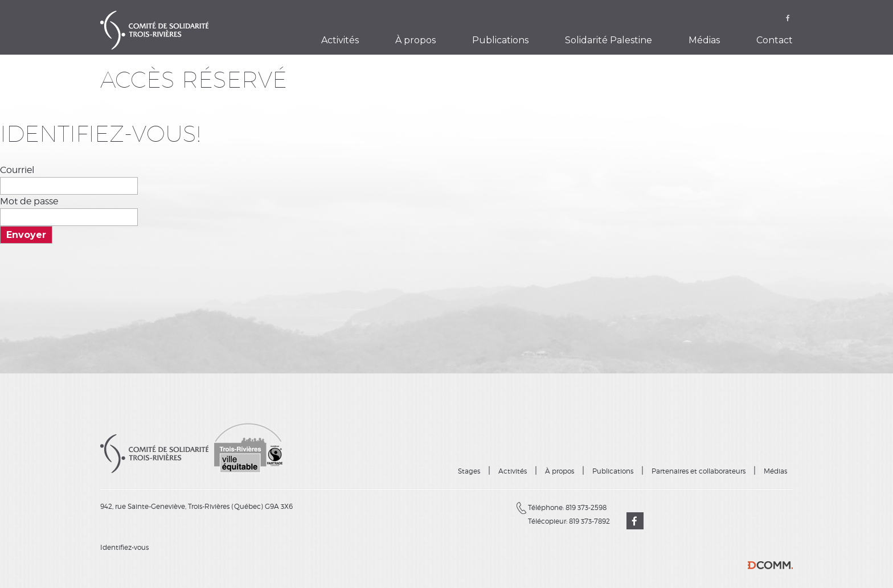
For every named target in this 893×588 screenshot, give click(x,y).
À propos (415, 40)
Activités (340, 40)
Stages (469, 471)
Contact (775, 40)
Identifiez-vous (124, 547)
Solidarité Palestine (609, 40)
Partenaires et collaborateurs (699, 471)
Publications (500, 40)
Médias (704, 40)
